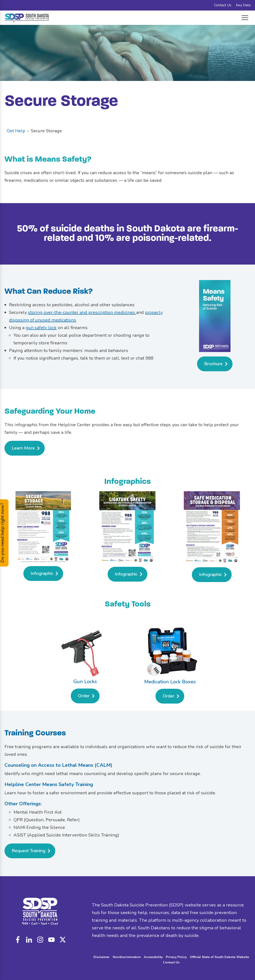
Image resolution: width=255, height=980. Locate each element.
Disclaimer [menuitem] (102, 957)
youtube (51, 940)
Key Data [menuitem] (243, 5)
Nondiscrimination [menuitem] (127, 957)
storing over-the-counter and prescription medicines (82, 312)
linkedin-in (29, 940)
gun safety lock (41, 328)
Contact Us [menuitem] (223, 5)
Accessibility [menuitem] (153, 957)
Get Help (16, 131)
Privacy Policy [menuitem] (176, 957)
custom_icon (63, 940)
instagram (40, 940)
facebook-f (18, 940)
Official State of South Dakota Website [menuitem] (219, 957)
